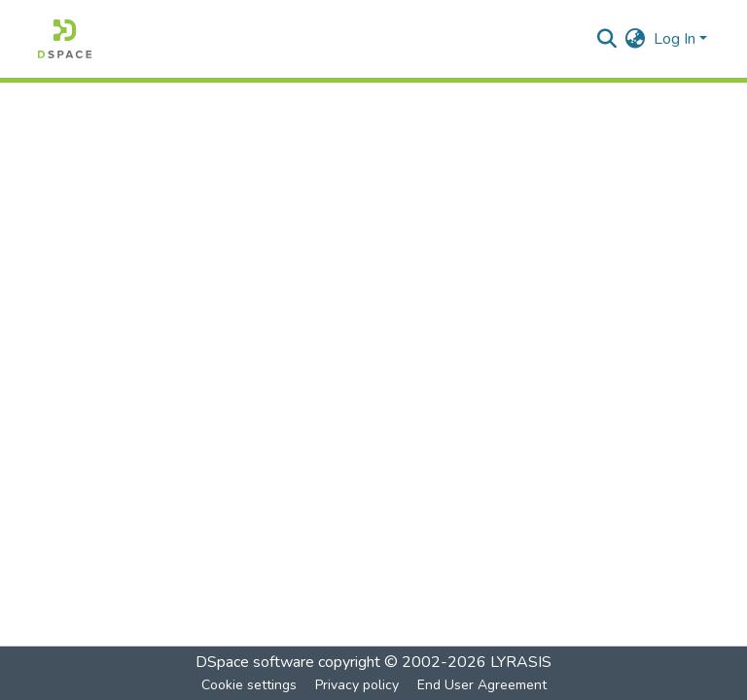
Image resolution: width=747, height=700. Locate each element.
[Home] (65, 39)
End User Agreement (482, 685)
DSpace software (255, 662)
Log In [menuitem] (675, 39)
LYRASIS (521, 662)
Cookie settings (249, 685)
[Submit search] (607, 39)
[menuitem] (636, 39)
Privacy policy (357, 685)
